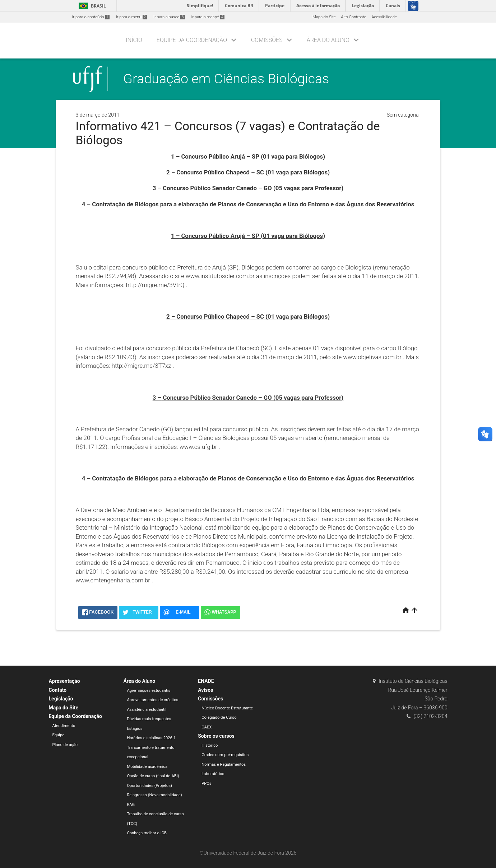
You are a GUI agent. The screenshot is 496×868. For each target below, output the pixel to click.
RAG (131, 805)
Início (134, 40)
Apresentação (64, 681)
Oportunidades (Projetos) (149, 786)
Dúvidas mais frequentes (149, 719)
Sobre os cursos (216, 736)
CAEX (207, 727)
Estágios (135, 729)
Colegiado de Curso (219, 717)
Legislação (61, 699)
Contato (58, 690)
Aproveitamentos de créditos (152, 700)
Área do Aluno (328, 40)
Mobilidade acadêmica (147, 767)
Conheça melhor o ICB (147, 833)
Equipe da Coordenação (192, 40)
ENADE (206, 681)
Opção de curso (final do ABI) (153, 776)
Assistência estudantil (147, 710)
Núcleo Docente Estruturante (227, 708)
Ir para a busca (169, 17)
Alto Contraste (354, 17)
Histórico (210, 745)
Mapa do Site (324, 17)
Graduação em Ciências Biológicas (226, 79)
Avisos (205, 690)
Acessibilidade (384, 17)
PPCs (206, 783)
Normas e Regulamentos (224, 764)
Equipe (59, 735)
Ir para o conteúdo (91, 17)
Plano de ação (65, 745)
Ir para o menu (131, 17)
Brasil (91, 6)
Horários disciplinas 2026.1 (151, 738)
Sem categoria (403, 115)
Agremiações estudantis (149, 691)
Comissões (267, 40)
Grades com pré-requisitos (225, 755)
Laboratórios (213, 774)
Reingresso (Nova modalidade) (154, 795)
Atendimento (64, 726)
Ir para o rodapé (208, 17)
